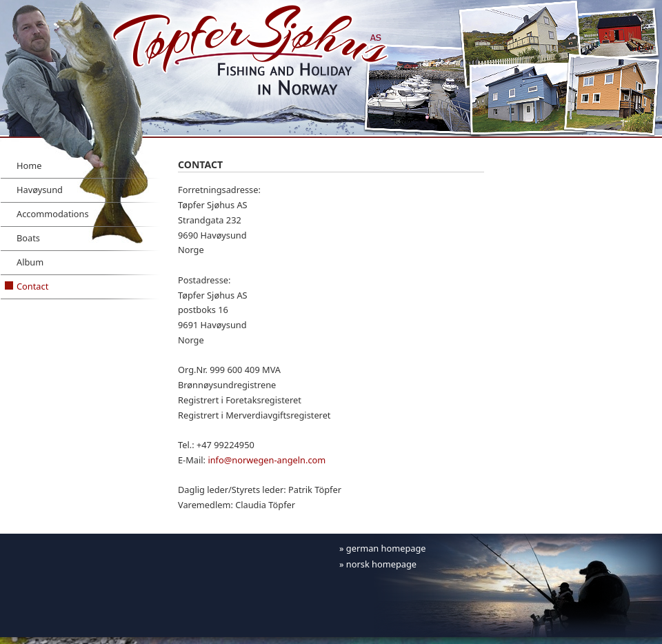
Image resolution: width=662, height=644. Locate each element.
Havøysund (40, 190)
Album (30, 262)
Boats (28, 238)
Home (29, 165)
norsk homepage (381, 564)
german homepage (386, 548)
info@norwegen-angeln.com (267, 460)
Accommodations (53, 214)
